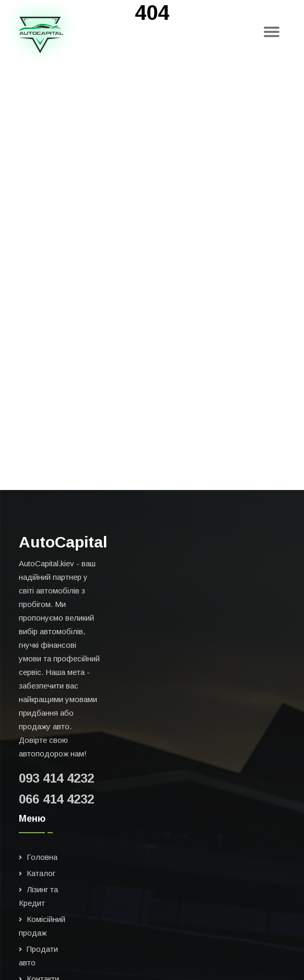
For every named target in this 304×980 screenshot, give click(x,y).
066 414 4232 (56, 799)
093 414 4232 (56, 778)
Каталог (41, 873)
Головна (42, 857)
